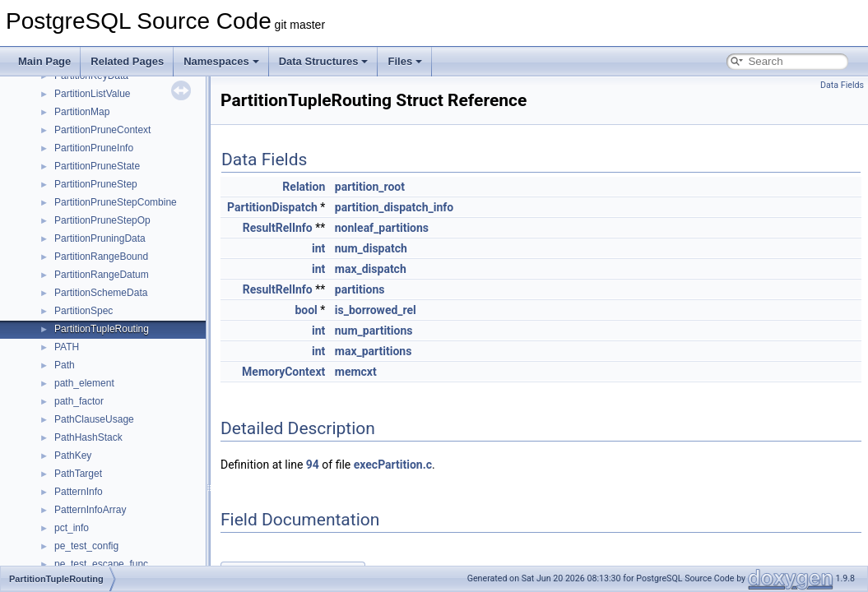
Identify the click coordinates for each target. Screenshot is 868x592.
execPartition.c (393, 465)
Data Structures (324, 61)
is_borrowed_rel (376, 310)
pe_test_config (86, 546)
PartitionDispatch (272, 207)
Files (405, 61)
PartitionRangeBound (101, 257)
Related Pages (127, 61)
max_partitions (374, 351)
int (318, 248)
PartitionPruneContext (102, 130)
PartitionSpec (84, 311)
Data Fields (842, 85)
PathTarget (78, 474)
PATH (67, 347)
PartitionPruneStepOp (102, 220)
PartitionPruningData (100, 238)
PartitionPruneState (97, 166)
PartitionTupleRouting (102, 329)
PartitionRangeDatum (102, 275)
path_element (84, 383)
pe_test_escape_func (101, 564)
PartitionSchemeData (101, 293)
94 (313, 465)
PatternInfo (79, 492)
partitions (360, 289)
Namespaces (221, 61)
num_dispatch (371, 248)
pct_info (72, 528)
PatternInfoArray (90, 510)
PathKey (73, 456)
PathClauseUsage (94, 419)
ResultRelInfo (278, 228)
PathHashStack (88, 437)
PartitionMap (82, 112)
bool (306, 310)
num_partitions (374, 331)
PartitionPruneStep (96, 184)
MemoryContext (283, 372)
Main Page (44, 61)
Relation (304, 187)
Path (65, 365)
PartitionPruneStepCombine (116, 202)
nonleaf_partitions (382, 228)
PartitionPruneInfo (94, 148)
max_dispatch (371, 269)
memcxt (356, 372)
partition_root (370, 187)
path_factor (79, 401)
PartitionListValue (93, 94)
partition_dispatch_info (394, 207)
